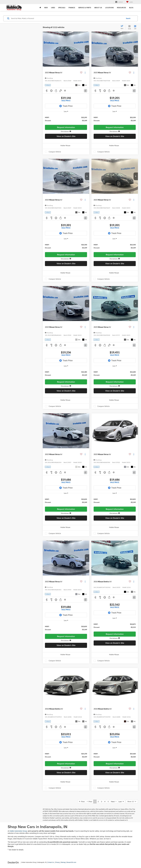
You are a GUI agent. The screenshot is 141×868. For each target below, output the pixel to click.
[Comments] (86, 91)
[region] (66, 119)
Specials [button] (62, 8)
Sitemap (63, 862)
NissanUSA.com (71, 862)
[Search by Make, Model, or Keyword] (67, 18)
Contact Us (51, 862)
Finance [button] (72, 8)
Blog (131, 8)
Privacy (57, 862)
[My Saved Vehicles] (129, 2)
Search (128, 18)
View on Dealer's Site (66, 136)
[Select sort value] (123, 27)
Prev (90, 801)
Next (114, 801)
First (82, 801)
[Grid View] (129, 27)
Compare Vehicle (55, 152)
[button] (87, 49)
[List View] (135, 27)
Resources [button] (121, 8)
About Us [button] (98, 8)
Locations (109, 8)
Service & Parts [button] (85, 8)
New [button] (46, 8)
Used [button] (53, 8)
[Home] (40, 8)
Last (121, 801)
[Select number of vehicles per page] (132, 802)
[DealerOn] (13, 862)
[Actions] (85, 73)
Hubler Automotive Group (18, 831)
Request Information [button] (66, 127)
